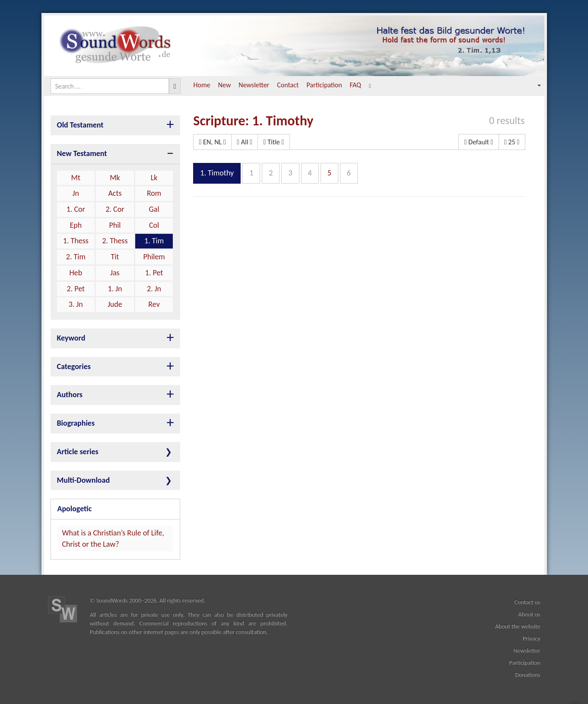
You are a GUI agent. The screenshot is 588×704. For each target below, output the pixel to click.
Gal (154, 209)
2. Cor (115, 209)
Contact (288, 85)
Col (154, 225)
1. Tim (154, 241)
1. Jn (115, 289)
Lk (154, 178)
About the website (518, 626)
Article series (78, 452)
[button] (533, 85)
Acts (115, 193)
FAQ (356, 85)
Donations (528, 675)
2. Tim (76, 257)
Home (202, 85)
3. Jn (76, 304)
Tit (115, 257)
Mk (115, 178)
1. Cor (76, 209)
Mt (76, 178)
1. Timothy (217, 173)
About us (529, 614)
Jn (76, 193)
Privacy (531, 639)
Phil (115, 225)
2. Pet (76, 289)
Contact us (528, 602)
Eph (76, 225)
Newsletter (254, 85)
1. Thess (76, 241)
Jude (115, 304)
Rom (154, 193)
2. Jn (154, 289)
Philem (154, 257)
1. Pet (154, 273)
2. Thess (115, 241)
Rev (154, 304)
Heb (76, 273)
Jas (115, 273)
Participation (324, 85)
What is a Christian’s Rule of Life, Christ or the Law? (113, 538)
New (225, 85)
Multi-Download (84, 480)
